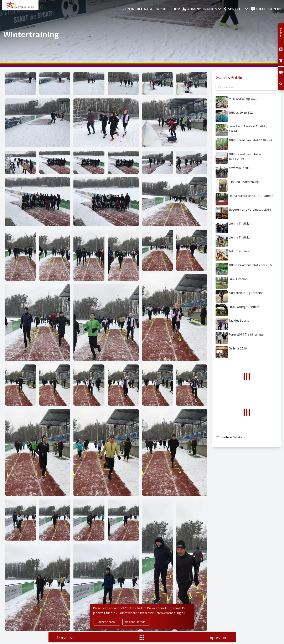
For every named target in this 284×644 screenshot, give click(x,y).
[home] (20, 7)
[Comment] (281, 72)
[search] (281, 84)
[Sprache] (236, 9)
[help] (258, 9)
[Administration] (202, 9)
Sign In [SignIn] (274, 9)
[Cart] (281, 61)
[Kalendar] (281, 49)
